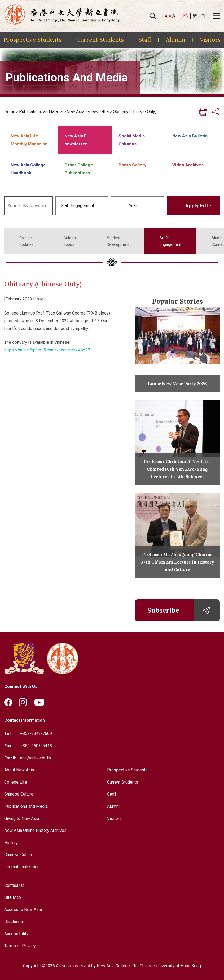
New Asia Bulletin (190, 136)
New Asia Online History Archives (35, 830)
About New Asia (19, 770)
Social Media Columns (132, 140)
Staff (145, 40)
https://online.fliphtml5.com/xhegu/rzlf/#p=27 (47, 350)
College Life (16, 782)
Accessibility (16, 934)
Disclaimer (14, 921)
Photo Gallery (132, 165)
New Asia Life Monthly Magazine (29, 140)
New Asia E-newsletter (88, 112)
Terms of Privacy (20, 946)
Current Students (100, 40)
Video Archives (188, 165)
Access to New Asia (23, 910)
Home (10, 112)
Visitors (210, 40)
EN (186, 16)
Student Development (118, 241)
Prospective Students (32, 40)
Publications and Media (41, 112)
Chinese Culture (19, 794)
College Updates (26, 241)
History (11, 843)
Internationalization (22, 867)
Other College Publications (79, 169)
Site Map (13, 897)
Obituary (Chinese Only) (135, 112)
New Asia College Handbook (28, 169)
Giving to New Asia (22, 818)
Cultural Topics (70, 241)
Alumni (175, 40)
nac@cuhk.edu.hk (36, 758)
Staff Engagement (170, 241)
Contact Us (14, 885)
